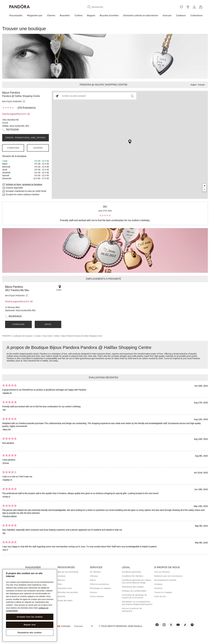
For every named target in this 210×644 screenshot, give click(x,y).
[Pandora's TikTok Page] (185, 625)
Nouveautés (16, 15)
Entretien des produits (68, 592)
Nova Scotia (47, 336)
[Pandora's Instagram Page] (164, 625)
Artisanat (158, 584)
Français (201, 85)
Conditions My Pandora (132, 576)
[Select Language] (84, 626)
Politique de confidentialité (134, 591)
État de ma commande (68, 572)
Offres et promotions (99, 584)
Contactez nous (65, 588)
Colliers (79, 15)
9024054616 (15, 316)
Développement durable (165, 580)
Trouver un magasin (163, 592)
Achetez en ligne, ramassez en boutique (24, 184)
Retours (61, 580)
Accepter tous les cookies (30, 617)
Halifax (57, 336)
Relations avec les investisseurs (168, 576)
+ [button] (205, 186)
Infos (48, 324)
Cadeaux (181, 15)
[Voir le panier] (201, 7)
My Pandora (95, 572)
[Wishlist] (181, 7)
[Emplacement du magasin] (188, 7)
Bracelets (65, 15)
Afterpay (94, 576)
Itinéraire (13, 148)
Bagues (91, 15)
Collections (196, 15)
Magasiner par (35, 15)
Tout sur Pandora (162, 572)
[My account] (194, 7)
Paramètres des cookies (133, 587)
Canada (38, 336)
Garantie (61, 596)
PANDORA (6, 336)
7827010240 (12, 130)
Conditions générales (131, 572)
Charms (51, 15)
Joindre (38, 148)
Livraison (62, 576)
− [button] (205, 190)
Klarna (93, 580)
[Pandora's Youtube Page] (178, 625)
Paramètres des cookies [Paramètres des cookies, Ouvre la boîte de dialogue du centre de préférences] (30, 633)
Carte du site (160, 596)
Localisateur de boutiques (23, 336)
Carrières (158, 588)
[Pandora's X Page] (171, 625)
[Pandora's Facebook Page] (157, 625)
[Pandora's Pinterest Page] (192, 625)
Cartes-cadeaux (97, 596)
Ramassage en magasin (100, 588)
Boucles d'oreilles (109, 15)
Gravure (167, 15)
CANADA (64, 626)
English (193, 85)
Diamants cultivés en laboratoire (141, 15)
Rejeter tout (30, 625)
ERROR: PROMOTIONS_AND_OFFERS (26, 138)
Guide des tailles (65, 600)
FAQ (60, 584)
